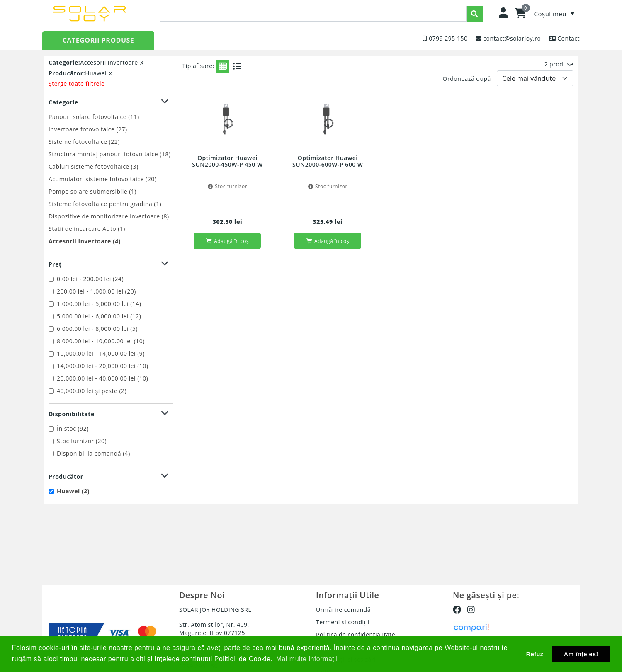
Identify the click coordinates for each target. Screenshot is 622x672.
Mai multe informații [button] (307, 659)
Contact (569, 38)
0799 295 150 (448, 38)
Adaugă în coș (227, 241)
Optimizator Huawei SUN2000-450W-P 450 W (227, 161)
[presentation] (313, 14)
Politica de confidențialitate (356, 634)
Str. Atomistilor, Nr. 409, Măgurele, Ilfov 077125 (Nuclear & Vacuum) (214, 633)
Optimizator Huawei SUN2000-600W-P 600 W (328, 161)
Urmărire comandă (343, 610)
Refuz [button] (535, 654)
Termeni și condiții (343, 622)
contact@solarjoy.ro (512, 38)
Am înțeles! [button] (581, 654)
